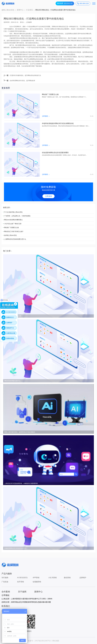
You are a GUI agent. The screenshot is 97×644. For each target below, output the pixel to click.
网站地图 (56, 641)
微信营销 (67, 578)
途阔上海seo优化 (8, 10)
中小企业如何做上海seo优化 (13, 212)
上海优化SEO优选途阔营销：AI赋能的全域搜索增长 (21, 483)
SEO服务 (5, 578)
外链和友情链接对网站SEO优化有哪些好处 (58, 123)
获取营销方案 (65, 3)
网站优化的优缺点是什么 (12, 381)
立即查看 (46, 116)
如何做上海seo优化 (10, 235)
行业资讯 (29, 10)
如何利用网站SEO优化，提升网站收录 (23, 81)
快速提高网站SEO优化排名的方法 (15, 548)
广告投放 (5, 582)
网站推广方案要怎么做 (50, 94)
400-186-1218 (83, 3)
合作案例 (6, 592)
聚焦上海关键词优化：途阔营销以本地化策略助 (20, 432)
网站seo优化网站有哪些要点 (13, 220)
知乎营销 (21, 582)
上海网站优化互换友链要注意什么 (15, 239)
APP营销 (36, 578)
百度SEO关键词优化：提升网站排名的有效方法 (25, 75)
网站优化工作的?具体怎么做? (14, 231)
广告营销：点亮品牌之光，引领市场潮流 (17, 216)
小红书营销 (52, 578)
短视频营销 (37, 582)
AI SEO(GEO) (22, 578)
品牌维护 (83, 578)
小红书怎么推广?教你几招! (13, 224)
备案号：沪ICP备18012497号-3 (40, 641)
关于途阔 (22, 592)
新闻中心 (20, 10)
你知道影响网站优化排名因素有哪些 (55, 153)
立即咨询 (48, 196)
